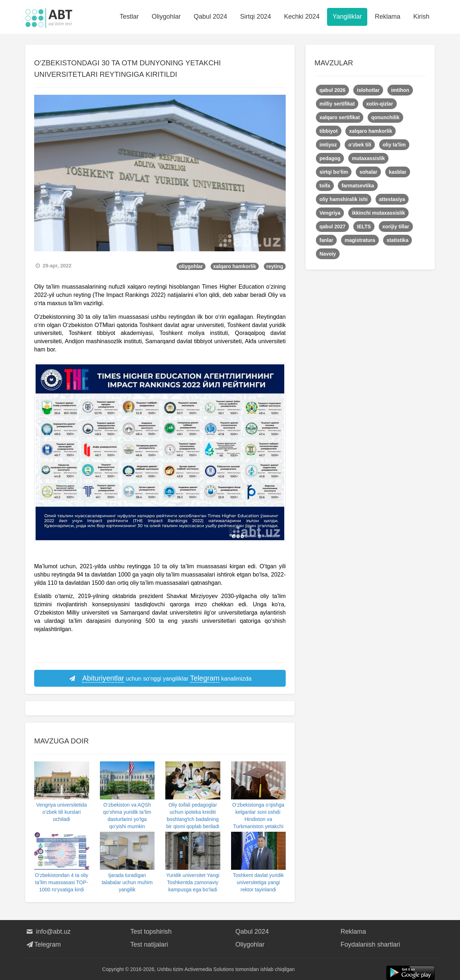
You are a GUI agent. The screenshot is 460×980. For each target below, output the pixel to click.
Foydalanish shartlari (371, 944)
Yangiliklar (347, 17)
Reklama (388, 17)
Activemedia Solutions (209, 969)
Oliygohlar (166, 17)
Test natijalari (149, 944)
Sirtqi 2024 (256, 17)
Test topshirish (151, 932)
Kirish (421, 17)
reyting (275, 266)
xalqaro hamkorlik (235, 266)
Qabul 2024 (210, 17)
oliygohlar (191, 266)
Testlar (129, 17)
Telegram (43, 944)
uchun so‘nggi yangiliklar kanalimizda (160, 678)
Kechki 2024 (302, 17)
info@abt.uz (48, 932)
